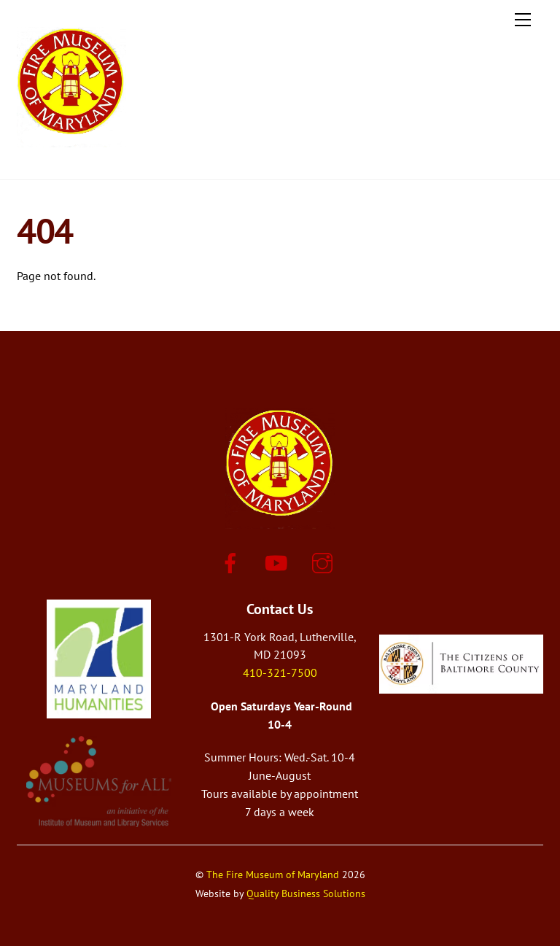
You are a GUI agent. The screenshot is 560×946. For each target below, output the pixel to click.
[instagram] (325, 562)
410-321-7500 (280, 672)
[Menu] (523, 20)
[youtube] (279, 562)
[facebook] (233, 562)
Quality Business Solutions (306, 893)
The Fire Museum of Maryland (273, 874)
